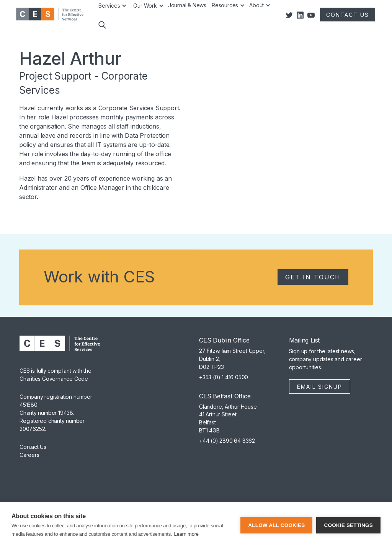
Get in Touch (313, 277)
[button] (102, 30)
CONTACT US (348, 15)
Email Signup (320, 387)
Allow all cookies (276, 525)
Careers (29, 455)
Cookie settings (348, 525)
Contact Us (33, 447)
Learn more (186, 534)
